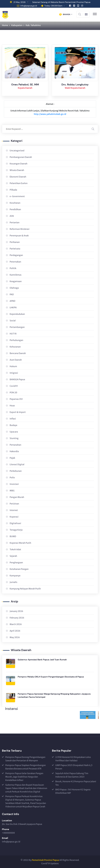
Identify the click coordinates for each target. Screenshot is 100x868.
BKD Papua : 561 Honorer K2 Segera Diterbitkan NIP (73, 791)
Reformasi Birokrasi (20, 229)
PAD (12, 294)
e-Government (17, 196)
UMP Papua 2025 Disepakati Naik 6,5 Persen (74, 767)
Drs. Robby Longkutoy (75, 85)
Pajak (12, 458)
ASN (12, 216)
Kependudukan (17, 314)
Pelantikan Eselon (19, 183)
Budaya (13, 425)
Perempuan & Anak (19, 236)
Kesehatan (15, 203)
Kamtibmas (16, 275)
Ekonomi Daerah (18, 177)
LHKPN (13, 307)
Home (5, 25)
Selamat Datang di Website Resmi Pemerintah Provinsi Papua (61, 2)
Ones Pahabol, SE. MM (25, 85)
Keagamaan (16, 281)
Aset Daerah (16, 360)
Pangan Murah (17, 497)
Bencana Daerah (18, 353)
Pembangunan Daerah (21, 157)
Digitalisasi (15, 523)
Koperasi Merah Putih (20, 543)
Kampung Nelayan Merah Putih (25, 589)
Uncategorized (17, 151)
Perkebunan (16, 471)
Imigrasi (14, 373)
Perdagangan (16, 255)
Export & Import (18, 412)
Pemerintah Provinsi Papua (45, 860)
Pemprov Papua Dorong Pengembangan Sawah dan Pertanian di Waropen (25, 759)
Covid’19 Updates (50, 863)
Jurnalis (13, 582)
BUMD (13, 536)
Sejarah (13, 556)
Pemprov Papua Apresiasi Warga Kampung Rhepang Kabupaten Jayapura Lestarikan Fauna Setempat (54, 695)
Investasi (14, 484)
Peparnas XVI (16, 399)
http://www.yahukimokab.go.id (50, 114)
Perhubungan (16, 340)
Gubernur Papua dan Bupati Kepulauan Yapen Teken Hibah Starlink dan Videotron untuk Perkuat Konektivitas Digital (26, 788)
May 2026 (15, 637)
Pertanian (15, 222)
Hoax (12, 406)
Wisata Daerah (17, 170)
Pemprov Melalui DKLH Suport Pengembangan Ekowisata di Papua (51, 677)
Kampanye (15, 576)
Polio (12, 477)
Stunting (14, 438)
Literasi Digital (17, 464)
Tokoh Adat (15, 549)
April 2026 (15, 631)
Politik (13, 268)
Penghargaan (16, 562)
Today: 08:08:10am (53, 6)
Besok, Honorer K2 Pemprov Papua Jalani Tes (76, 783)
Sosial (13, 321)
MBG (12, 491)
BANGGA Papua (17, 379)
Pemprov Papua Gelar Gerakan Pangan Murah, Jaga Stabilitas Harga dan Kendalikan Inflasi (24, 777)
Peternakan (15, 262)
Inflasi (13, 419)
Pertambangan (17, 327)
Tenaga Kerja (16, 530)
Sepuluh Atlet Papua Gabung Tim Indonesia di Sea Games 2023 (72, 775)
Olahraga (14, 288)
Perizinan (14, 504)
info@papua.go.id (29, 6)
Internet (14, 510)
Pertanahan (15, 445)
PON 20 (13, 392)
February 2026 (17, 618)
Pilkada (13, 190)
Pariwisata (15, 249)
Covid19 (14, 386)
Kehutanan (15, 347)
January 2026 (16, 611)
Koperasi (14, 517)
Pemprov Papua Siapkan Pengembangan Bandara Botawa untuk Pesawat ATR (26, 767)
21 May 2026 (19, 2)
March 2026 (16, 624)
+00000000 (8, 833)
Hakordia (14, 451)
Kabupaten (17, 25)
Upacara (14, 432)
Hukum (13, 366)
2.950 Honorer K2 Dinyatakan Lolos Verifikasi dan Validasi (73, 759)
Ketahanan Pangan (19, 569)
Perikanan (15, 242)
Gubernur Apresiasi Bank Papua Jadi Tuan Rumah (42, 660)
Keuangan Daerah (18, 164)
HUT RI (13, 334)
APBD (12, 301)
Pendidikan (15, 209)
